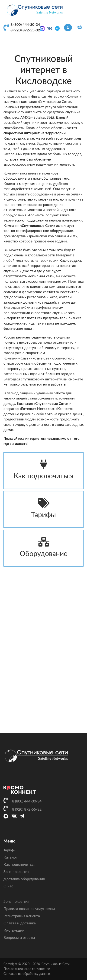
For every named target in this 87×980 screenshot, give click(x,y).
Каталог (10, 857)
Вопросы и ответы (19, 938)
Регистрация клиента (22, 916)
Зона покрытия (16, 872)
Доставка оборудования (24, 879)
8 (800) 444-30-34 (25, 25)
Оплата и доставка (20, 923)
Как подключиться (43, 470)
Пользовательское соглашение (27, 969)
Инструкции (14, 930)
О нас (8, 886)
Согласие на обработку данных (27, 974)
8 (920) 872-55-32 (25, 30)
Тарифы (43, 508)
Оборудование (43, 547)
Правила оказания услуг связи (29, 909)
